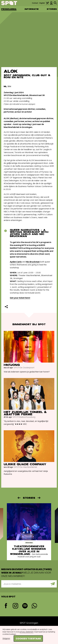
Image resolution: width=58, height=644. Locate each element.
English (42, 3)
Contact (35, 3)
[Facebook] (6, 606)
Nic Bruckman (33, 262)
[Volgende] (39, 498)
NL (5, 86)
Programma (9, 9)
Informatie (32, 9)
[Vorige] (19, 498)
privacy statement (27, 632)
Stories (52, 9)
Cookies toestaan (28, 638)
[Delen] (6, 307)
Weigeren (6, 638)
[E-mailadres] (29, 584)
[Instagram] (15, 606)
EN (9, 86)
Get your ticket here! (20, 298)
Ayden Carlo (16, 262)
